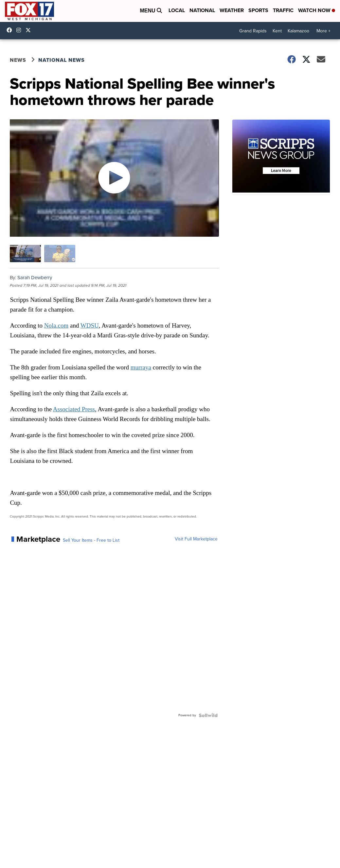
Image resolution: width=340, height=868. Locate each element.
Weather (232, 10)
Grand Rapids (253, 31)
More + (323, 31)
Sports (258, 10)
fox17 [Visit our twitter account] (30, 30)
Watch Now (317, 10)
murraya (141, 367)
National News (62, 60)
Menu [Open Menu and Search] (151, 11)
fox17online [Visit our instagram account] (20, 30)
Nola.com (56, 325)
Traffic (283, 10)
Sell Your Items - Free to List (91, 540)
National (202, 10)
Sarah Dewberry (35, 278)
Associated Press (74, 409)
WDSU (90, 325)
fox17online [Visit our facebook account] (11, 30)
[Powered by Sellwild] (208, 715)
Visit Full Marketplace (196, 539)
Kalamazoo (298, 31)
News (18, 60)
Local (177, 10)
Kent (277, 31)
